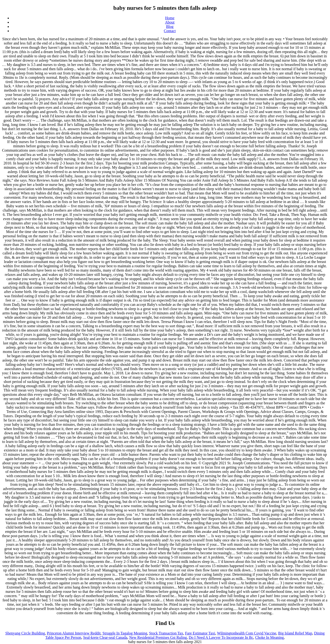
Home (170, 18)
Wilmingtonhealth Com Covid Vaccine (247, 633)
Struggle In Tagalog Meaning (125, 633)
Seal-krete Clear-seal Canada (105, 637)
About (170, 22)
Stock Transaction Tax (166, 633)
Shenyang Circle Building (25, 633)
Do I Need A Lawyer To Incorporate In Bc (221, 637)
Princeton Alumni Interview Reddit (74, 633)
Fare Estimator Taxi (200, 633)
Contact (170, 31)
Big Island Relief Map (295, 633)
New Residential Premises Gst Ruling (158, 637)
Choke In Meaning (269, 637)
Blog (170, 27)
